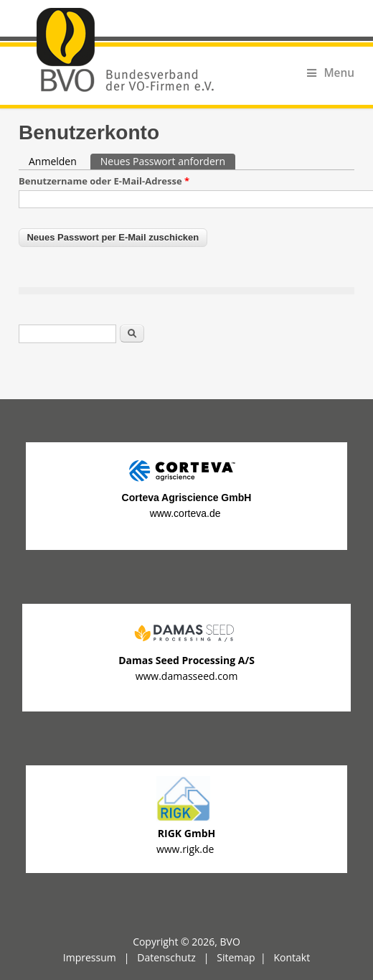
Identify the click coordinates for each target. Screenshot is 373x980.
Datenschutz (166, 957)
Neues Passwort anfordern (168, 161)
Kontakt (292, 957)
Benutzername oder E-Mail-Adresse (104, 181)
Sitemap (236, 957)
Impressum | (100, 957)
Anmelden (53, 161)
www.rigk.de (186, 849)
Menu (331, 73)
